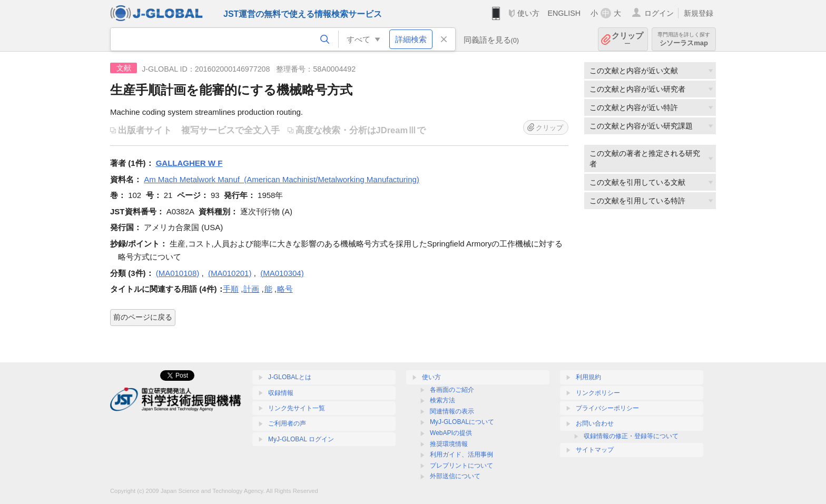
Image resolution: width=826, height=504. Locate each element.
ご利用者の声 (287, 423)
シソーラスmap (684, 39)
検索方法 (442, 400)
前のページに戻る (143, 317)
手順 (231, 289)
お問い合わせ (595, 423)
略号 (285, 289)
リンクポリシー (598, 393)
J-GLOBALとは (290, 377)
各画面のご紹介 (452, 390)
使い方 (528, 13)
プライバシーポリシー (607, 408)
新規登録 (699, 13)
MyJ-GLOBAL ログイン (301, 439)
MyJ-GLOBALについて (462, 422)
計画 (251, 289)
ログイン (659, 13)
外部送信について (455, 476)
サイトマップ (595, 450)
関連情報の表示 (452, 411)
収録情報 (281, 393)
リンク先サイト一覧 (297, 408)
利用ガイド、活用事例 (461, 454)
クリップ (627, 39)
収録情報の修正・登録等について (631, 436)
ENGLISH (564, 13)
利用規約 (588, 377)
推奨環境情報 (449, 444)
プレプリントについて (461, 466)
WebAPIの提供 (451, 433)
